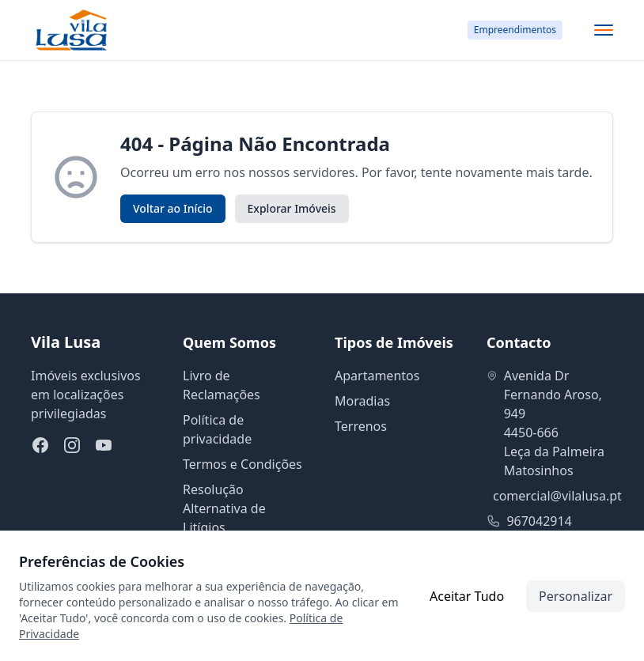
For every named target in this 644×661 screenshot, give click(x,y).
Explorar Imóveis (292, 208)
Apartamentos (377, 376)
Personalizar (576, 596)
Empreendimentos (515, 30)
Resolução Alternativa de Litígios (224, 508)
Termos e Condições (242, 464)
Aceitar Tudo (467, 596)
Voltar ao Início (173, 208)
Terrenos (361, 426)
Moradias (362, 401)
